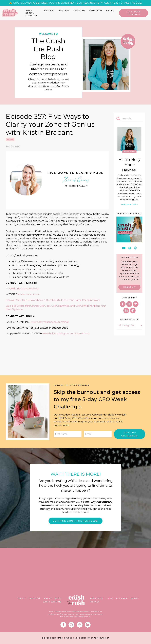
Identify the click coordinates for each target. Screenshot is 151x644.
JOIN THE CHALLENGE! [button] (130, 434)
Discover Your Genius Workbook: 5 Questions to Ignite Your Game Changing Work (53, 300)
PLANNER (64, 10)
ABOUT (110, 10)
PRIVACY (95, 602)
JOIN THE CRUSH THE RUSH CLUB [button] (75, 521)
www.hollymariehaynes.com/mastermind (66, 334)
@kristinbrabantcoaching (24, 289)
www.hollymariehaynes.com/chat (50, 322)
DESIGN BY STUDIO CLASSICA (94, 639)
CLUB (110, 599)
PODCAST (49, 10)
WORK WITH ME (52, 602)
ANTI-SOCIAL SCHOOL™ (31, 13)
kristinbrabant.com (29, 294)
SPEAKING (79, 10)
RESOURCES (96, 10)
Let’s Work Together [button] (134, 13)
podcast (10, 139)
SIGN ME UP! (129, 287)
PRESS (48, 599)
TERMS (135, 599)
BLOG (58, 599)
